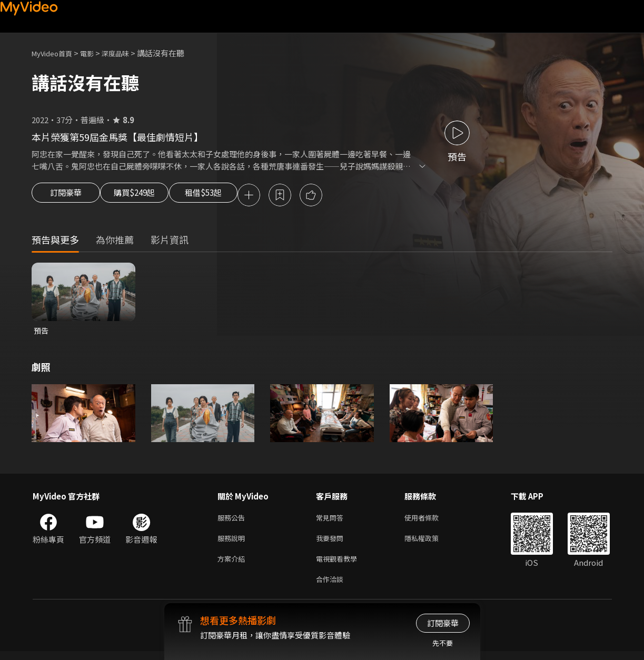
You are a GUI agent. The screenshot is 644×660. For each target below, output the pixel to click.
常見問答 (332, 521)
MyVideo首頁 (56, 53)
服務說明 (233, 543)
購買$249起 (146, 196)
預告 (42, 332)
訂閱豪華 (66, 196)
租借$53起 (228, 196)
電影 (95, 53)
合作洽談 (332, 587)
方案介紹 (233, 565)
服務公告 (233, 521)
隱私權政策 (430, 543)
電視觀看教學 (340, 565)
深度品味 (127, 53)
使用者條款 (430, 521)
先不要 (443, 643)
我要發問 (332, 543)
